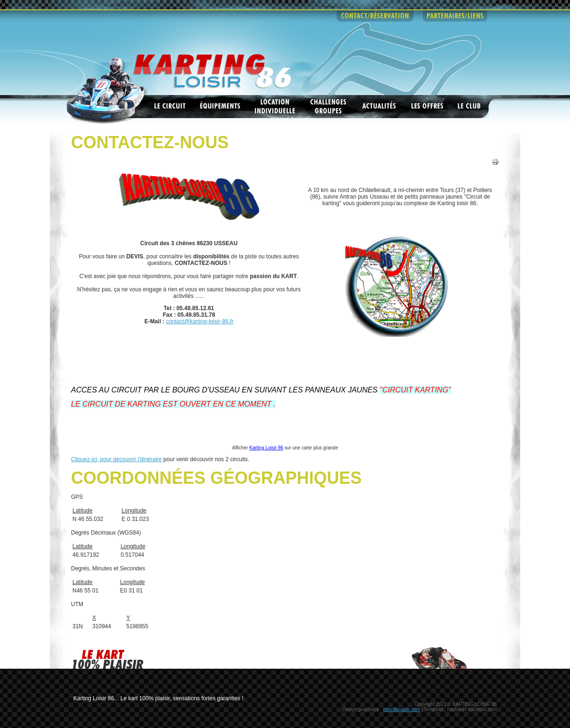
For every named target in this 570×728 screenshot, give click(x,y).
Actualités (380, 107)
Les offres (427, 107)
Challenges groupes (329, 107)
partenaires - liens (455, 16)
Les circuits (170, 107)
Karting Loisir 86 (266, 448)
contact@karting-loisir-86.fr (200, 321)
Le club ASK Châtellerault (470, 107)
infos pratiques (297, 16)
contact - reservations (375, 16)
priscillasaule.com (402, 709)
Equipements (220, 107)
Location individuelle (275, 107)
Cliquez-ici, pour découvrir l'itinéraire (116, 459)
